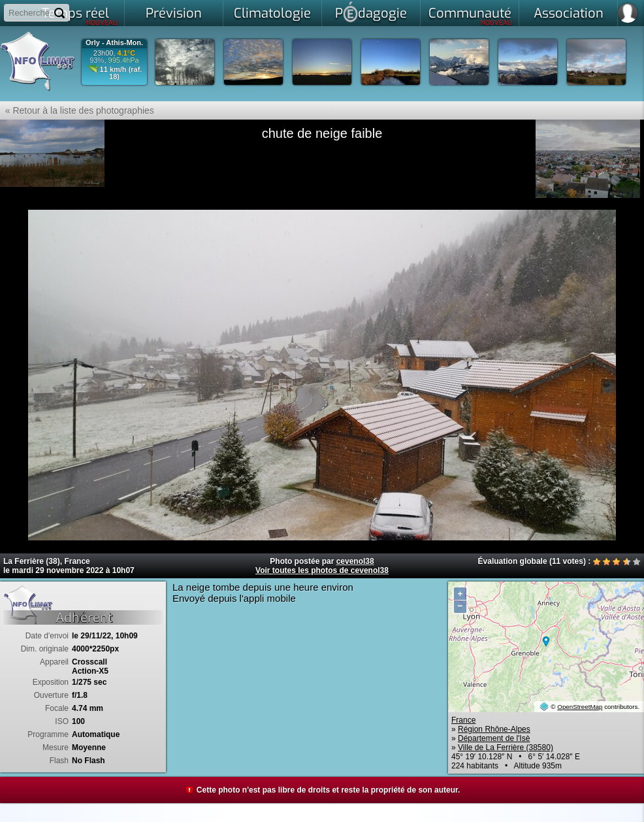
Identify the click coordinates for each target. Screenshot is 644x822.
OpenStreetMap (580, 707)
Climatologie (272, 13)
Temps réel (80, 16)
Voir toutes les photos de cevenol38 (322, 570)
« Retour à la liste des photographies (77, 110)
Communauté (471, 16)
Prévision (174, 13)
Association (569, 13)
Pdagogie (371, 12)
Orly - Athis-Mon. (114, 43)
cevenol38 (355, 561)
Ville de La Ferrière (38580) (506, 748)
